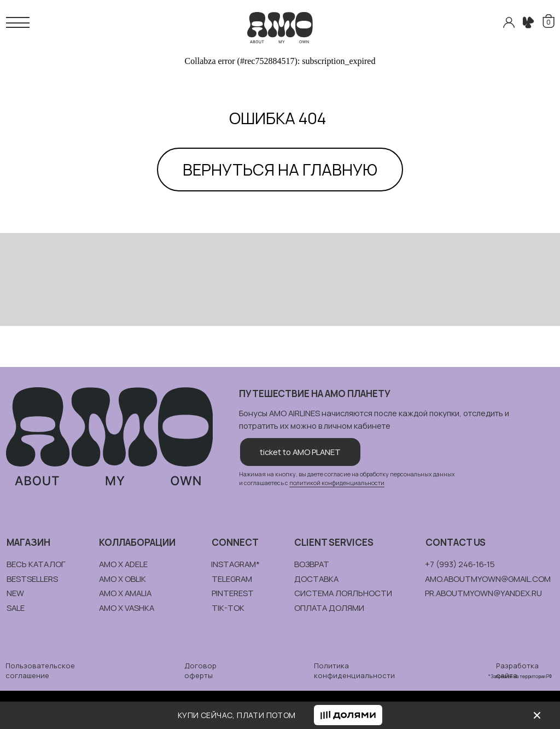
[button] (348, 715)
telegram (232, 579)
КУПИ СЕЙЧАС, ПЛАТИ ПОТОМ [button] (237, 715)
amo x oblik (122, 579)
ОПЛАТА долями (329, 608)
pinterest (233, 593)
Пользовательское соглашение (40, 670)
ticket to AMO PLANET (300, 452)
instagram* (235, 564)
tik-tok (228, 608)
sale (16, 608)
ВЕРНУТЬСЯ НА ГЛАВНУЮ (280, 170)
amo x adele (123, 564)
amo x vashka (127, 608)
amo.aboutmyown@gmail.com (488, 579)
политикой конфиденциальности (337, 483)
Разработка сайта (517, 670)
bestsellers (32, 579)
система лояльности (343, 593)
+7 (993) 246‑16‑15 (460, 564)
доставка (316, 579)
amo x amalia (125, 593)
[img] (537, 715)
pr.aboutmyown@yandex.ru (483, 593)
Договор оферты (200, 670)
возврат (312, 564)
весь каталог (36, 564)
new (15, 593)
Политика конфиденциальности (354, 670)
